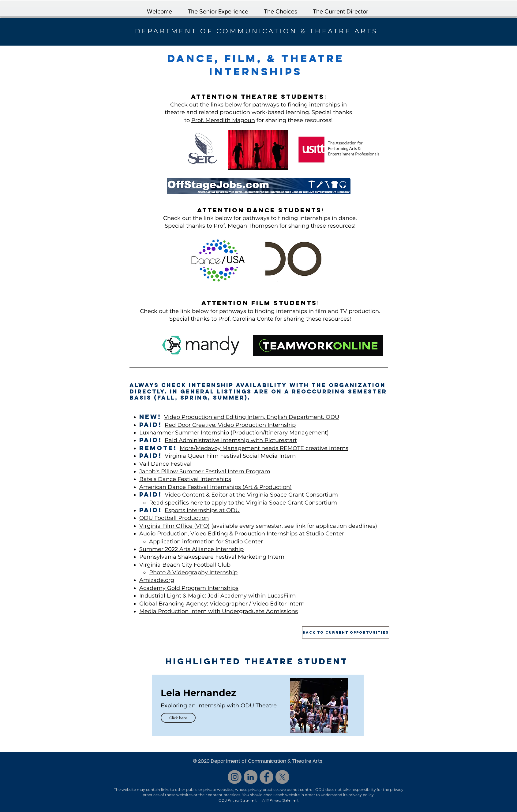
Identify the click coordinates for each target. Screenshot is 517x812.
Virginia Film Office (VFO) (174, 526)
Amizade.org (157, 580)
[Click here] (178, 718)
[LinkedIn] (251, 777)
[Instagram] (235, 777)
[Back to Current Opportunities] (346, 632)
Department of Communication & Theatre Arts (267, 761)
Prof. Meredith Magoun (223, 120)
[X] (282, 777)
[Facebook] (266, 777)
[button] (281, 9)
